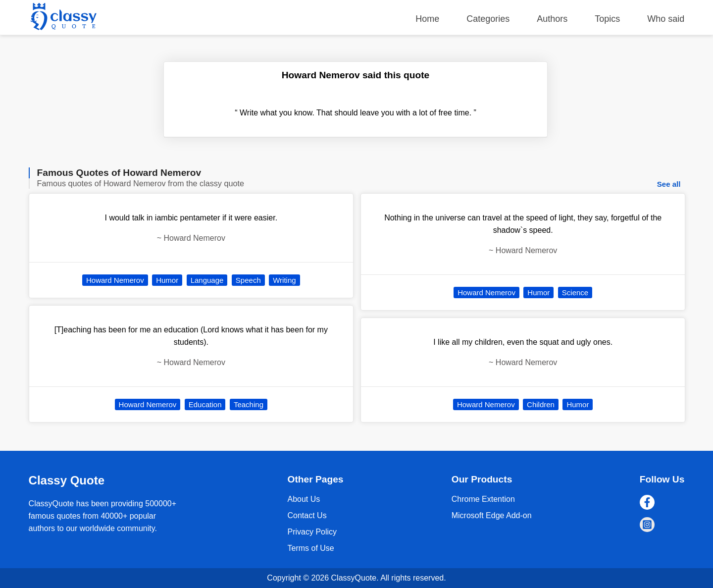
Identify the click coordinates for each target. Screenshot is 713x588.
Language (207, 280)
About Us (304, 499)
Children (541, 404)
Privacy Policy (312, 532)
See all (669, 184)
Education (205, 404)
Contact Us (307, 515)
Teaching (249, 404)
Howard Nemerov (115, 280)
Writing (284, 280)
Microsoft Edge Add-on (492, 515)
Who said (666, 19)
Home (427, 19)
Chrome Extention (483, 499)
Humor (167, 280)
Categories (488, 19)
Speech (248, 280)
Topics (607, 19)
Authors (552, 19)
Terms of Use (310, 548)
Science (575, 293)
